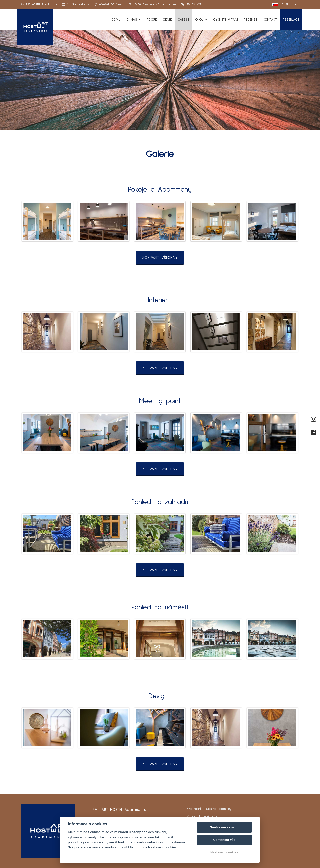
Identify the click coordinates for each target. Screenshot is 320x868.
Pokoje (152, 20)
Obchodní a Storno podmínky (209, 809)
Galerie (184, 20)
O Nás (134, 20)
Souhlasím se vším (224, 827)
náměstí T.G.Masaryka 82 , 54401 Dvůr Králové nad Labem (135, 5)
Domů (116, 20)
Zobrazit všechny (160, 258)
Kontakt (270, 20)
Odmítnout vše (224, 840)
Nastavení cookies (224, 852)
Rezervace (291, 20)
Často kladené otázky (204, 817)
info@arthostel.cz (76, 5)
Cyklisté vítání (226, 20)
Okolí (201, 20)
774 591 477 (191, 5)
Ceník (167, 20)
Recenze (251, 20)
